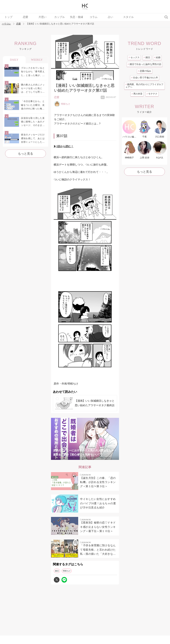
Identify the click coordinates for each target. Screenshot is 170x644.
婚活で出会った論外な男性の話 (145, 64)
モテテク (152, 94)
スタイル (128, 17)
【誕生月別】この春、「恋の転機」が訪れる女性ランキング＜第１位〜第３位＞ (98, 482)
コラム (93, 17)
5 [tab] (93, 458)
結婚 (157, 57)
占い (110, 17)
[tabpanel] (85, 439)
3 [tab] (77, 458)
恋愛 (25, 17)
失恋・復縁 (76, 17)
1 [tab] (62, 458)
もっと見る (25, 154)
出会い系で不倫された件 (145, 78)
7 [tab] (108, 458)
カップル (59, 17)
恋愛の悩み (145, 71)
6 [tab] (100, 458)
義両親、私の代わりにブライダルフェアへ (144, 86)
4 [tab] (85, 458)
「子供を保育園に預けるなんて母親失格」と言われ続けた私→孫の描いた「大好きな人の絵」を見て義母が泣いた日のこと (98, 550)
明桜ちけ (67, 571)
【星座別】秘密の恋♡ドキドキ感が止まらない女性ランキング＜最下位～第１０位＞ (98, 527)
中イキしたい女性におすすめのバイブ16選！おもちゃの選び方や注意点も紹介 (98, 503)
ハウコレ (6, 24)
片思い (42, 17)
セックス (134, 57)
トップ (8, 17)
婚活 (57, 571)
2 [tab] (70, 458)
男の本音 (137, 94)
